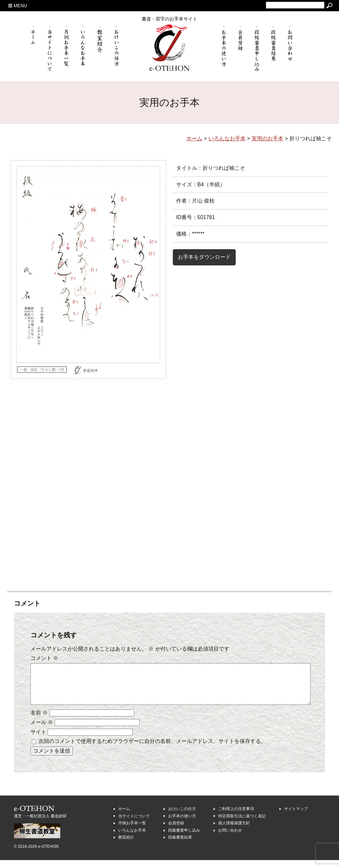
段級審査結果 (180, 845)
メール (42, 730)
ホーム (124, 817)
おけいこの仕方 (182, 817)
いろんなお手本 (132, 838)
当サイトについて (134, 824)
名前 (39, 721)
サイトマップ (296, 817)
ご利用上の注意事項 (236, 817)
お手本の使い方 (182, 824)
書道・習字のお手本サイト (169, 19)
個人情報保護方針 (234, 831)
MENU (18, 6)
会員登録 (176, 831)
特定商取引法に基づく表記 (242, 824)
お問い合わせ (230, 838)
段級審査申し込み (184, 838)
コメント (44, 658)
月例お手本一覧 (132, 831)
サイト (38, 740)
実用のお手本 (267, 138)
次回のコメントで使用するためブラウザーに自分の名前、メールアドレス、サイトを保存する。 (152, 749)
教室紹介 (126, 845)
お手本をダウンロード (204, 257)
